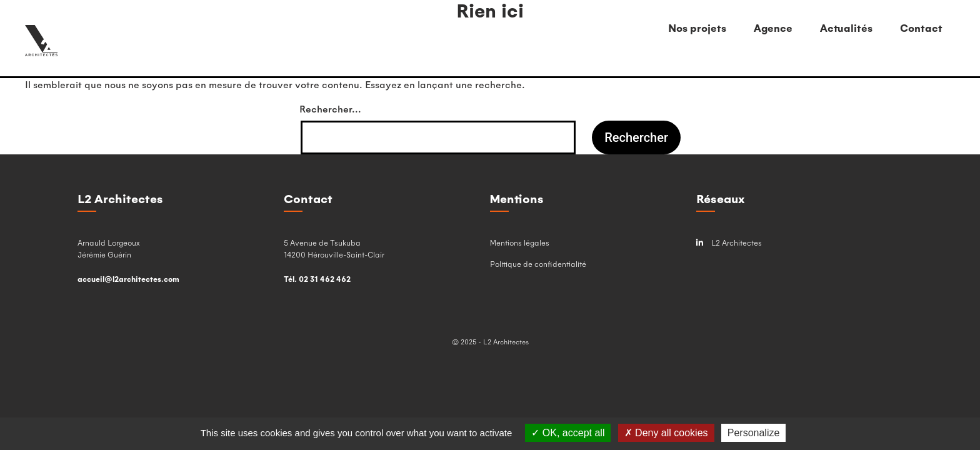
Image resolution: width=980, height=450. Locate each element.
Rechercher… (330, 108)
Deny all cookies (666, 433)
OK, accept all (568, 433)
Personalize (754, 433)
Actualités (846, 28)
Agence (773, 28)
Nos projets (697, 28)
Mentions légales (520, 242)
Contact (921, 28)
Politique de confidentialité (538, 264)
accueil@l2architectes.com (128, 279)
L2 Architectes (729, 243)
